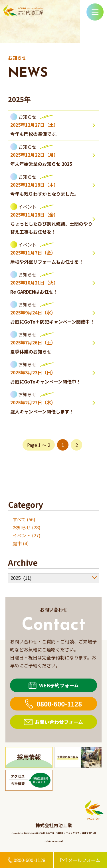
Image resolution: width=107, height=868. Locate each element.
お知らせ (22, 527)
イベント (22, 535)
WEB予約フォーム (59, 685)
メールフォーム (84, 860)
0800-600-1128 (59, 704)
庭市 (17, 543)
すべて (19, 519)
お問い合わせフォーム (59, 722)
